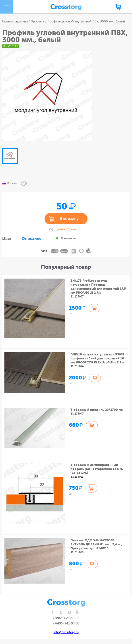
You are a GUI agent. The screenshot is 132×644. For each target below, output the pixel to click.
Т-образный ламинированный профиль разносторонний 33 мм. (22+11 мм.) (97, 469)
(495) (60, 623)
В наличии (69, 238)
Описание (32, 238)
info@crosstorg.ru (66, 632)
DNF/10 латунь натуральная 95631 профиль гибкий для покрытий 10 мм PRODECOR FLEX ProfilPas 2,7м (97, 358)
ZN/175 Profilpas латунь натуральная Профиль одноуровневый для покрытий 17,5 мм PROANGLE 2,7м (98, 287)
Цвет (7, 238)
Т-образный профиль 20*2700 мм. (97, 410)
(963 (59, 618)
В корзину (69, 219)
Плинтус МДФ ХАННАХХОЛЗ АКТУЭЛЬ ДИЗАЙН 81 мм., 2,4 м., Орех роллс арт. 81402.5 (96, 544)
